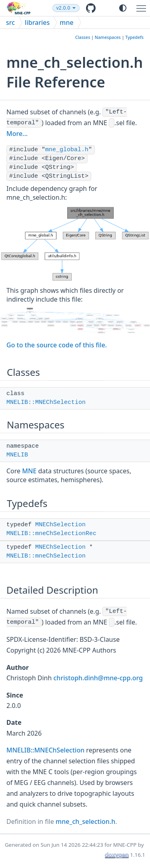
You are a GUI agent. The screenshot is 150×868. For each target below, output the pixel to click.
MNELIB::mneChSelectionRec (51, 534)
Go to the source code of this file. (57, 345)
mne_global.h (67, 150)
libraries (37, 22)
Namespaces (108, 37)
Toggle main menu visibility (143, 5)
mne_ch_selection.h (85, 821)
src (10, 22)
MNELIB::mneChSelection (46, 556)
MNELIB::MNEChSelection (46, 403)
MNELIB (17, 455)
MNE (29, 471)
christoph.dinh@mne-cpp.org (98, 678)
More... (17, 134)
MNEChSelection (60, 525)
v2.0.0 (81, 8)
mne (66, 22)
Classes (83, 37)
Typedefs (134, 37)
